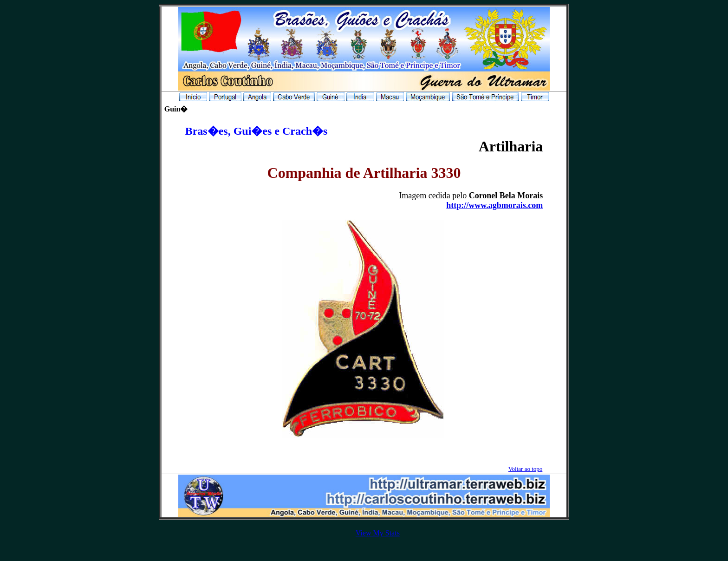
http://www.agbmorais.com (494, 205)
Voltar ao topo (525, 469)
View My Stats (378, 533)
